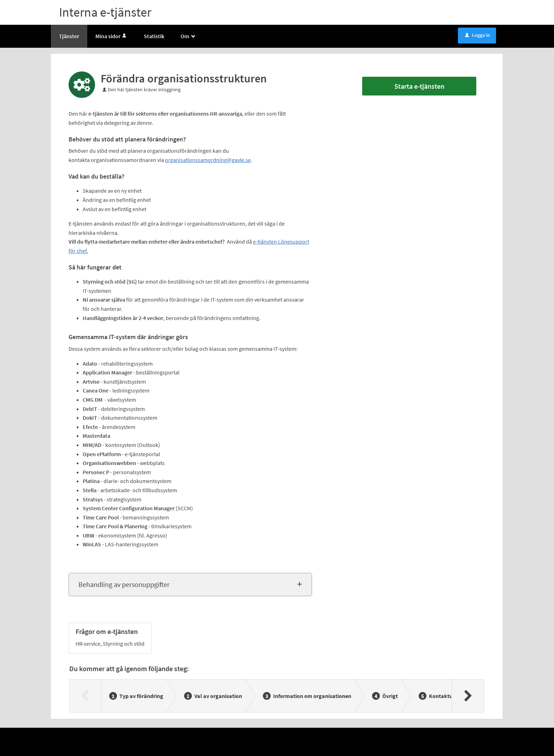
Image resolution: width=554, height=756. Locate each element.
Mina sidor (111, 36)
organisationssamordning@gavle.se (208, 160)
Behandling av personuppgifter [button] (124, 584)
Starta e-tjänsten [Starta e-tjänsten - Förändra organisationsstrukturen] (419, 86)
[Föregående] (86, 696)
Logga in (478, 35)
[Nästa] (468, 696)
